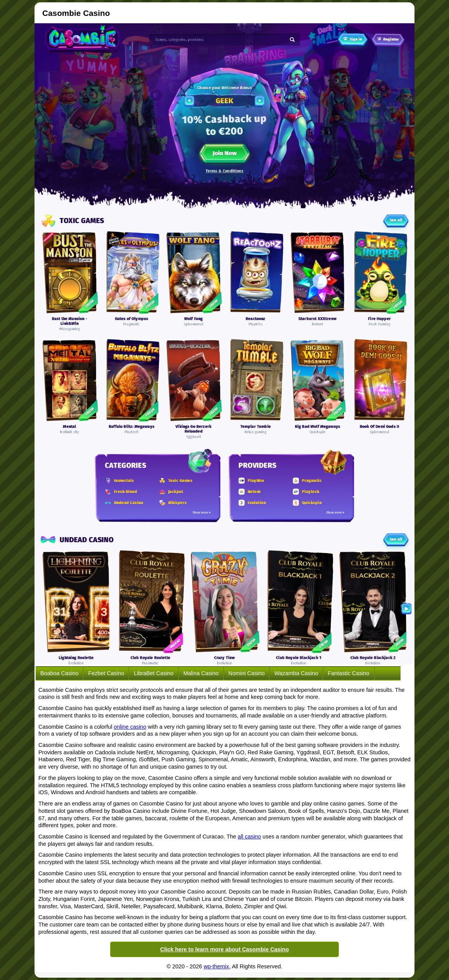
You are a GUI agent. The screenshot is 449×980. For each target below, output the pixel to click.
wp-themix (216, 966)
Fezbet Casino (106, 673)
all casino (249, 837)
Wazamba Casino (296, 673)
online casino (130, 727)
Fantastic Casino (348, 673)
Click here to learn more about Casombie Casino (224, 949)
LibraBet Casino (154, 673)
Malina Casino (201, 673)
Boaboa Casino (59, 673)
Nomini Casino (247, 673)
